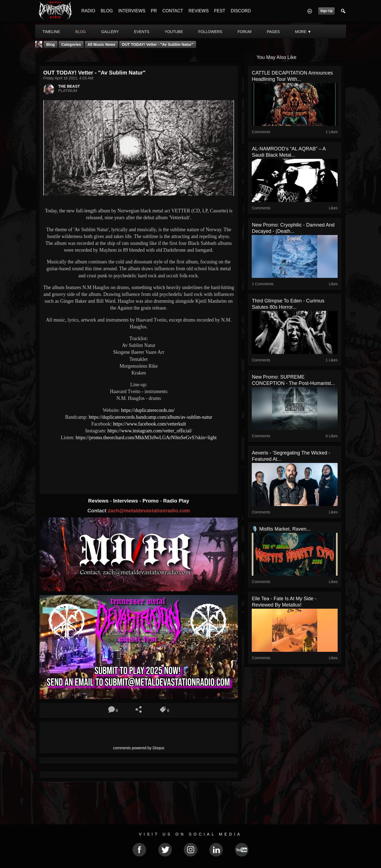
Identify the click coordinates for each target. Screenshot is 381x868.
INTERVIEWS (132, 11)
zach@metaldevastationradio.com (149, 511)
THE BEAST (69, 86)
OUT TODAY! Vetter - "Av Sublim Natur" (158, 44)
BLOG (107, 11)
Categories (71, 44)
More (303, 32)
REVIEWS (199, 11)
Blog (51, 44)
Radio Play (176, 501)
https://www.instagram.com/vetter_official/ (150, 431)
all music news (101, 44)
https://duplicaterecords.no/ (148, 410)
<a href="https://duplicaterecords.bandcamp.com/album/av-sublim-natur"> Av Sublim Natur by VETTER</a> (139, 463)
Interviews (126, 501)
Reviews (99, 501)
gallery (110, 32)
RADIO (88, 11)
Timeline (51, 32)
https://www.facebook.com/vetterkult (149, 424)
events (142, 32)
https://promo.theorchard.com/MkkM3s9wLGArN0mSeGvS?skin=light (146, 438)
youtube (174, 32)
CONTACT (173, 11)
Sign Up (326, 11)
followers (210, 32)
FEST (220, 11)
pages (273, 32)
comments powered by (139, 748)
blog (81, 32)
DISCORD (241, 11)
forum (244, 32)
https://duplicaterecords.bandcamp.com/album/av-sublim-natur (150, 417)
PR (154, 11)
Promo (151, 501)
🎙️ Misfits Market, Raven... (281, 529)
